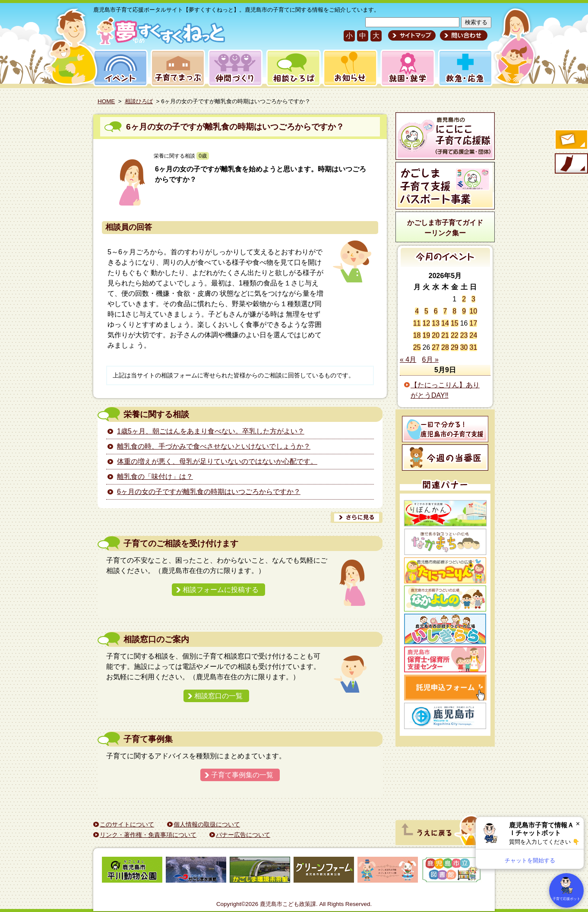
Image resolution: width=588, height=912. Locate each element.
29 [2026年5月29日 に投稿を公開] (455, 347)
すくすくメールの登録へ (571, 140)
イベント (119, 68)
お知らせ (349, 68)
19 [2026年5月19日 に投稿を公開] (427, 335)
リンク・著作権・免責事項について (148, 835)
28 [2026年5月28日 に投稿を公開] (445, 347)
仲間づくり (235, 68)
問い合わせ (463, 35)
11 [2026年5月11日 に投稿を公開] (417, 323)
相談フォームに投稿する (221, 590)
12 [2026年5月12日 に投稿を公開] (427, 323)
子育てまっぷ (176, 68)
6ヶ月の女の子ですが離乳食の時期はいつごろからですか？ (235, 127)
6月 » (430, 359)
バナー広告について (243, 835)
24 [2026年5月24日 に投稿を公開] (473, 335)
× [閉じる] (578, 824)
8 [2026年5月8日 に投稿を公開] (454, 311)
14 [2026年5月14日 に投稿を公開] (445, 323)
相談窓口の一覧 (218, 696)
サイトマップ (412, 35)
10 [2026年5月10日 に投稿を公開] (473, 311)
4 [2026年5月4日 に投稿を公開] (417, 311)
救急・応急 (465, 68)
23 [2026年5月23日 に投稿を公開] (464, 335)
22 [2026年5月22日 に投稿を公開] (455, 335)
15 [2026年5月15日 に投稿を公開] (455, 323)
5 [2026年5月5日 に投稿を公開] (426, 311)
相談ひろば (292, 68)
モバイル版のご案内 (571, 164)
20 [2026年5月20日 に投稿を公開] (436, 335)
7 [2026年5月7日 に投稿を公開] (445, 311)
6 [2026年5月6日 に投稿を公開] (436, 311)
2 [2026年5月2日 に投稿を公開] (464, 299)
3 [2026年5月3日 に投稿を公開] (473, 299)
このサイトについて (127, 824)
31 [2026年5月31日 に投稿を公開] (473, 347)
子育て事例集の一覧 (242, 775)
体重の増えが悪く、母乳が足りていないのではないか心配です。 (217, 461)
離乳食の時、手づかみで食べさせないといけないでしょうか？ (214, 446)
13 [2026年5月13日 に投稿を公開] (436, 323)
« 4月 (408, 359)
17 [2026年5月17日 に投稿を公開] (473, 323)
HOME (106, 101)
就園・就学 (405, 68)
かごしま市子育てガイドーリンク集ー (445, 228)
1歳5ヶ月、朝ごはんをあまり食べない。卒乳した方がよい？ (211, 431)
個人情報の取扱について (207, 824)
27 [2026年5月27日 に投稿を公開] (436, 347)
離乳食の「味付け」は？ (155, 477)
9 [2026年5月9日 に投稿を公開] (464, 311)
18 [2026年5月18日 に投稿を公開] (417, 335)
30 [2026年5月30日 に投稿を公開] (464, 347)
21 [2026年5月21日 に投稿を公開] (445, 335)
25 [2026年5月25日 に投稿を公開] (417, 347)
